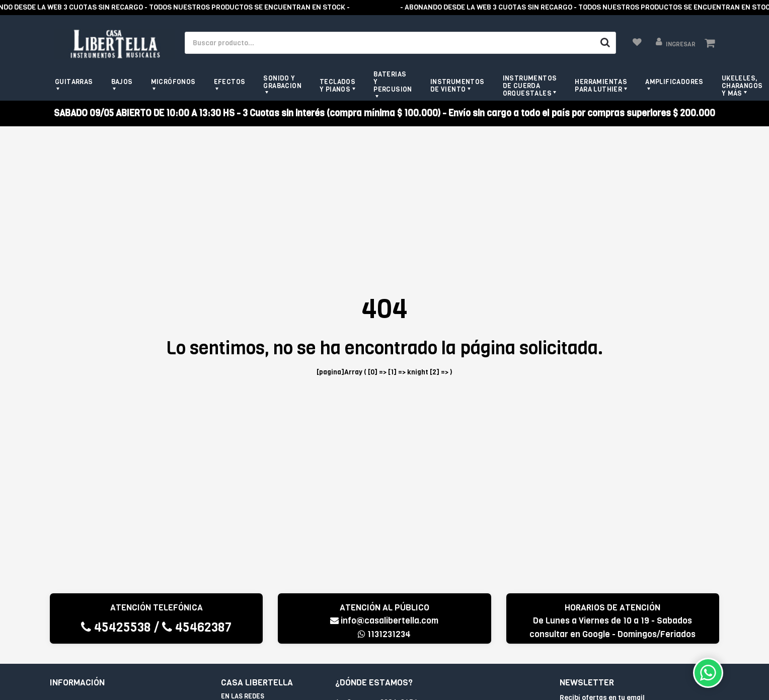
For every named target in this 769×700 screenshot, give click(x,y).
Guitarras (74, 82)
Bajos (122, 82)
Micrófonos (173, 82)
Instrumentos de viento (457, 86)
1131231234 (384, 634)
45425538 (116, 627)
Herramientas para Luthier (601, 86)
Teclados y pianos (337, 86)
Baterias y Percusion (393, 82)
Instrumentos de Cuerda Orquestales (530, 86)
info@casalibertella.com (384, 621)
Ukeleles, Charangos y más (742, 86)
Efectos (230, 82)
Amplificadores (674, 82)
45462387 (197, 627)
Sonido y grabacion (282, 82)
